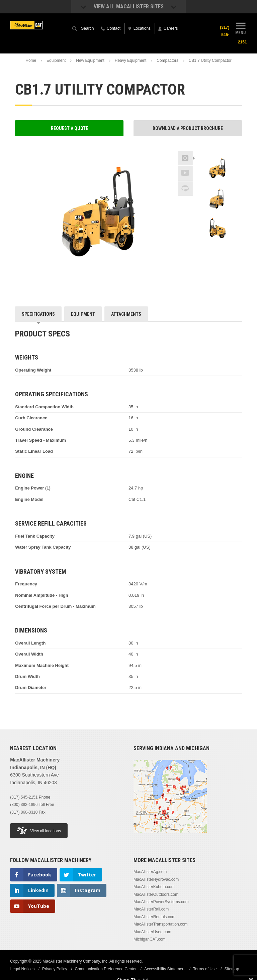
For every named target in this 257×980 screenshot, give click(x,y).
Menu (241, 28)
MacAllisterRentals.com (154, 917)
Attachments (126, 314)
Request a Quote (69, 128)
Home (31, 60)
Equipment (56, 60)
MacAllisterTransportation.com (161, 924)
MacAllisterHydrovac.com (156, 879)
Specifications (38, 314)
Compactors (167, 60)
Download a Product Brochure (188, 128)
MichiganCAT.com (150, 939)
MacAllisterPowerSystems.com (161, 902)
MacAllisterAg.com (150, 872)
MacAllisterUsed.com (152, 932)
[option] (218, 169)
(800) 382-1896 (24, 805)
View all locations (39, 830)
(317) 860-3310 (24, 812)
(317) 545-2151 (24, 797)
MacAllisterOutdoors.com (156, 894)
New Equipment (90, 60)
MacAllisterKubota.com (154, 887)
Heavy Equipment (131, 60)
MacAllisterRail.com (151, 909)
